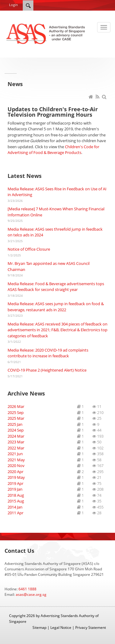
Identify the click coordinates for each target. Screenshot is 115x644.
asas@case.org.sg (31, 594)
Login (14, 5)
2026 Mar (16, 406)
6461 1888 (27, 589)
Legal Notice (61, 627)
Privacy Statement (91, 627)
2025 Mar (16, 418)
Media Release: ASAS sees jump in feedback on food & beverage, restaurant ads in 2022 (56, 307)
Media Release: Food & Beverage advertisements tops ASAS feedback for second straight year (56, 287)
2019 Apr (15, 483)
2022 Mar (16, 448)
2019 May (16, 477)
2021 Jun (15, 454)
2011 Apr (15, 513)
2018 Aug (16, 495)
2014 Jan (15, 507)
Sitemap (39, 627)
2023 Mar (16, 442)
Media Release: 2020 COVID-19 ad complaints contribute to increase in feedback (48, 353)
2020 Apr (15, 472)
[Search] (28, 5)
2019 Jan (15, 489)
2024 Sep (16, 430)
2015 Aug (16, 501)
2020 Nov (16, 465)
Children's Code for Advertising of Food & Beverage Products (53, 150)
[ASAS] (46, 33)
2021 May (16, 460)
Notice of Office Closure (29, 249)
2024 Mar (16, 436)
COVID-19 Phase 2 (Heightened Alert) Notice (47, 370)
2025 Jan (15, 424)
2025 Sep (16, 412)
